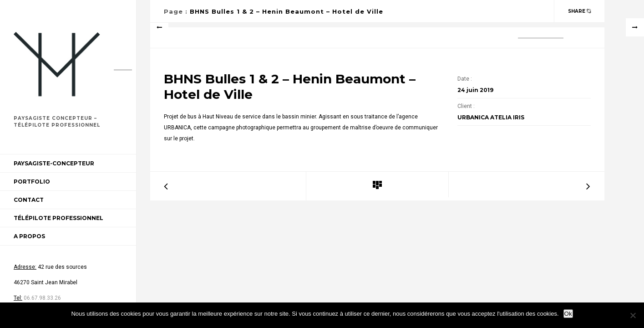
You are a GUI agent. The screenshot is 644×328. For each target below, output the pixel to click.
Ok (568, 314)
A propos (29, 236)
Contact (29, 200)
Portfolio (32, 182)
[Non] (633, 315)
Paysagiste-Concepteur (54, 163)
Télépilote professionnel (58, 218)
